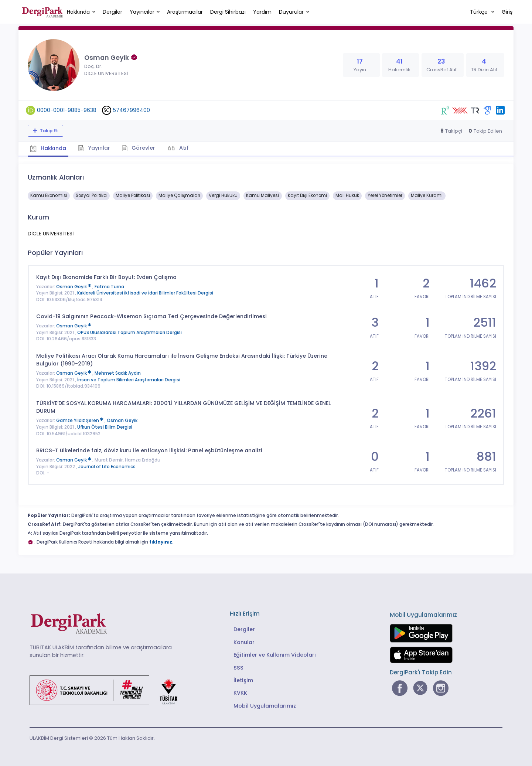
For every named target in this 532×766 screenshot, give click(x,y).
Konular (244, 640)
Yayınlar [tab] (98, 147)
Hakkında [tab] (50, 147)
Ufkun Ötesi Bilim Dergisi (105, 425)
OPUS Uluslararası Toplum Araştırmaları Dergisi (129, 331)
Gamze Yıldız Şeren (80, 419)
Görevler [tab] (146, 147)
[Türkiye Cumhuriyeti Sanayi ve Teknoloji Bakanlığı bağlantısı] (108, 688)
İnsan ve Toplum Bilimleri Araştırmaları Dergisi (129, 378)
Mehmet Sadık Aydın (118, 372)
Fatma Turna (109, 285)
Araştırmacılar (185, 12)
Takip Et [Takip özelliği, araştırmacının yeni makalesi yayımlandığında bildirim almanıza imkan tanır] (48, 131)
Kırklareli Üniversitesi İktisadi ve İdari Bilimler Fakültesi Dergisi (145, 292)
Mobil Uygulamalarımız (265, 704)
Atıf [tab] (193, 147)
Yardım (262, 12)
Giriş (507, 12)
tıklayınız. (161, 541)
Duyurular (291, 12)
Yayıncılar (142, 12)
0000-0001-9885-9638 (67, 110)
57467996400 (132, 110)
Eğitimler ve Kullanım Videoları (275, 653)
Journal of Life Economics (107, 465)
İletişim (243, 678)
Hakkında (78, 12)
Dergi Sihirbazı (228, 12)
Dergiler (112, 12)
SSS (238, 666)
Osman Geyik (74, 285)
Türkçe (480, 12)
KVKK (240, 691)
